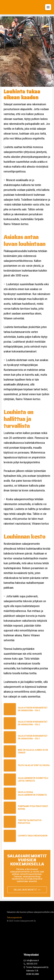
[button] (48, 7)
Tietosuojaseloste (14, 918)
